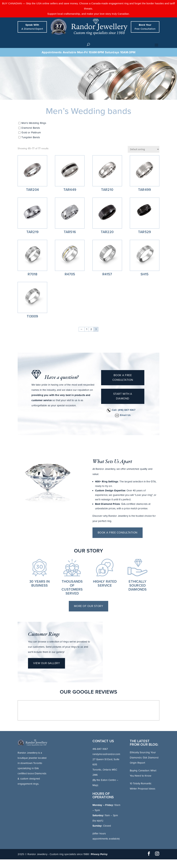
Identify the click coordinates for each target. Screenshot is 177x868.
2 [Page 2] (91, 329)
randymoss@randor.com (106, 754)
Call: (121, 410)
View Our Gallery (46, 663)
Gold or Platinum (31, 133)
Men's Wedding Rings (34, 123)
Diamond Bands (31, 128)
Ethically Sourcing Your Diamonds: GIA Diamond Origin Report (144, 758)
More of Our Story (89, 606)
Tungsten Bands (31, 137)
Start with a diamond (123, 396)
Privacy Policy (99, 854)
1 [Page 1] (87, 329)
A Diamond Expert (32, 27)
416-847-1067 (100, 749)
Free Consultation (145, 27)
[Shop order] (144, 149)
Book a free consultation (123, 378)
